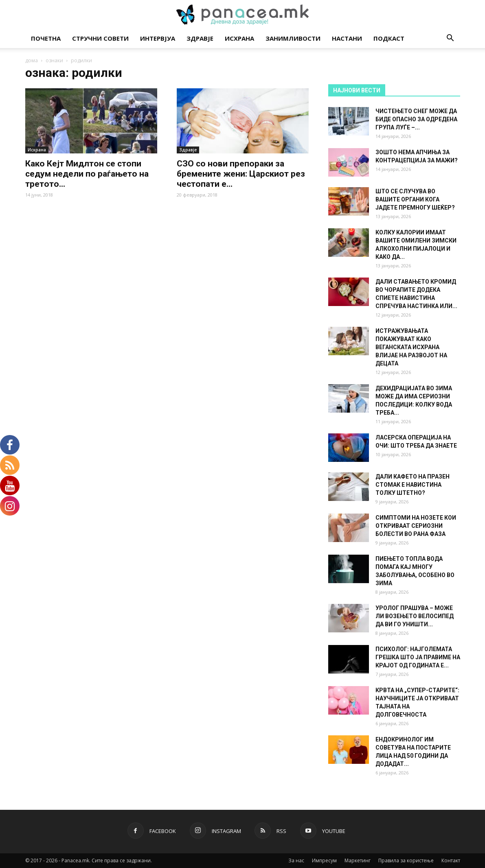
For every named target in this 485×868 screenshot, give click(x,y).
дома (32, 60)
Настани (347, 38)
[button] (450, 39)
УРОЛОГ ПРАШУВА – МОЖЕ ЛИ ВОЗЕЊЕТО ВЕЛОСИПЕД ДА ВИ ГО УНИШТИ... (415, 616)
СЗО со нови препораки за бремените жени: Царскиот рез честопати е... (241, 174)
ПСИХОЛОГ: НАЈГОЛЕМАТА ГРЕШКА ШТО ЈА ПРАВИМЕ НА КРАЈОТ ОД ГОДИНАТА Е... (418, 657)
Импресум (324, 860)
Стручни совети (100, 38)
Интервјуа (158, 38)
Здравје (200, 38)
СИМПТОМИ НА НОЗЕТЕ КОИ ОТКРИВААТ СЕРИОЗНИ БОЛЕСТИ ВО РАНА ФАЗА (416, 526)
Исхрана (239, 38)
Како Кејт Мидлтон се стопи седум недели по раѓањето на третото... (87, 174)
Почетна (46, 38)
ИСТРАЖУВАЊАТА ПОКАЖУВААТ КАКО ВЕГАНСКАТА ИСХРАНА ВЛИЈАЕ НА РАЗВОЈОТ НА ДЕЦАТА (411, 347)
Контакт (451, 860)
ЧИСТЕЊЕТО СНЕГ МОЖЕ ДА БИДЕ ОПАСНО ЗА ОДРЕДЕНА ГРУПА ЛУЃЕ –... (416, 119)
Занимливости (293, 38)
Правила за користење (406, 860)
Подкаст (389, 38)
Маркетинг (358, 860)
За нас (296, 860)
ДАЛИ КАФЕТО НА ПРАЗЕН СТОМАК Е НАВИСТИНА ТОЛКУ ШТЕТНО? (413, 485)
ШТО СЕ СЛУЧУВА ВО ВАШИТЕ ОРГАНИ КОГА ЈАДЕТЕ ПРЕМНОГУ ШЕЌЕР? (415, 199)
